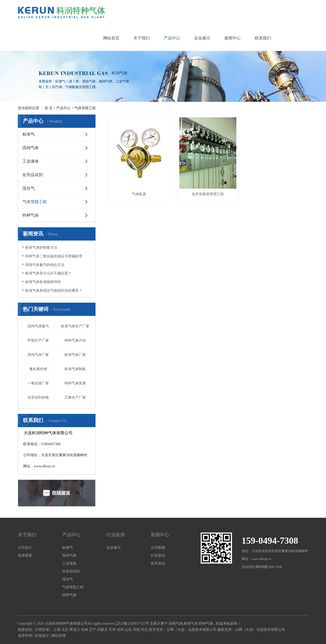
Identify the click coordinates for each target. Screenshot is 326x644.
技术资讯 (158, 563)
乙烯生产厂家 (75, 397)
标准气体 (191, 624)
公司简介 (25, 548)
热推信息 (25, 630)
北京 (65, 630)
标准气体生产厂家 (75, 326)
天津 (113, 630)
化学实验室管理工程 (208, 194)
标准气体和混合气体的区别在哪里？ (54, 291)
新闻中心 (233, 38)
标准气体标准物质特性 (43, 282)
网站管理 (59, 636)
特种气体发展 (75, 383)
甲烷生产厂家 (38, 340)
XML (279, 567)
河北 (145, 630)
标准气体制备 (75, 369)
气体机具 (139, 194)
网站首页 (111, 38)
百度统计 (42, 636)
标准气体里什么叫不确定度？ (48, 273)
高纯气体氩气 (38, 326)
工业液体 (31, 161)
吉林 (85, 630)
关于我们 (142, 38)
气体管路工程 (85, 108)
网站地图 (262, 567)
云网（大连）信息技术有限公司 (192, 630)
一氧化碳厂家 (38, 383)
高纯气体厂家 (38, 355)
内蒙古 (103, 630)
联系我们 (263, 38)
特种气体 (31, 215)
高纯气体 (31, 148)
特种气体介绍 (75, 340)
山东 (129, 630)
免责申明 (25, 636)
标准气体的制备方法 (41, 248)
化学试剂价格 (38, 397)
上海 (57, 630)
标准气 (29, 134)
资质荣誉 (25, 556)
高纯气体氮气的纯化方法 (45, 265)
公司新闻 (158, 548)
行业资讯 (158, 556)
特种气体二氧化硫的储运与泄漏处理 (54, 256)
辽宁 (93, 630)
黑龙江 (75, 630)
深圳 (121, 630)
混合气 (29, 188)
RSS (272, 567)
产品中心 (172, 38)
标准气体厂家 (75, 355)
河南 (137, 630)
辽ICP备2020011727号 (132, 624)
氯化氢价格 (38, 369)
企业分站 (248, 567)
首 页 (49, 108)
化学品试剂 (33, 175)
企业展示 (202, 38)
